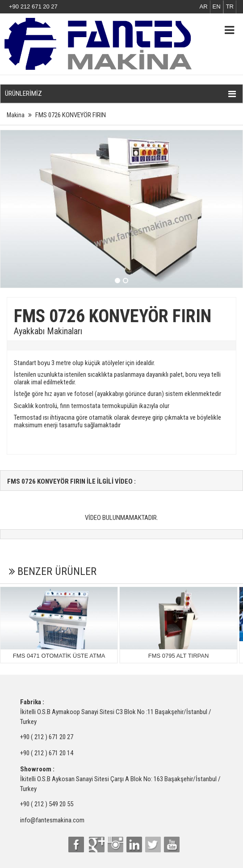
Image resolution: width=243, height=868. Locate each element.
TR (230, 6)
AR (204, 6)
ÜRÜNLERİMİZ (120, 94)
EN (217, 6)
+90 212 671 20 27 (33, 6)
